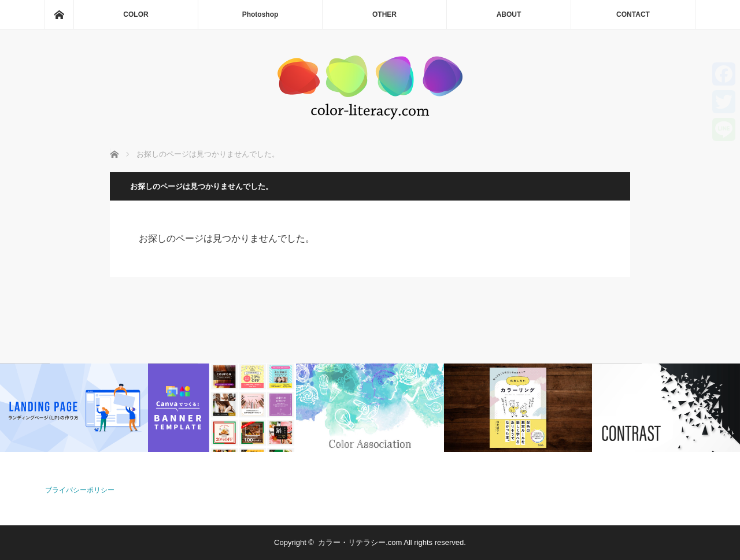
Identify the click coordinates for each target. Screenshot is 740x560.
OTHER (384, 14)
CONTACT (633, 14)
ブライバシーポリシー (80, 490)
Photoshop (260, 14)
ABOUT (509, 14)
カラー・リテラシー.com (360, 542)
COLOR (136, 14)
